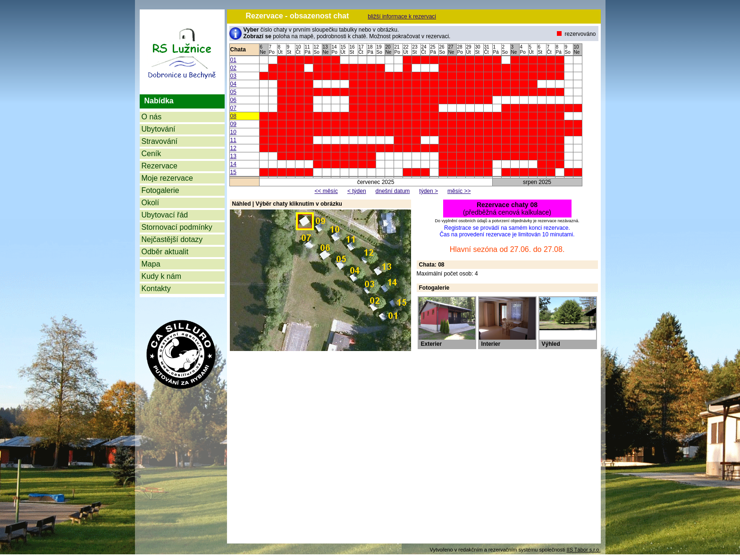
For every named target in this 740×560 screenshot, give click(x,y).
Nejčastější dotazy (172, 239)
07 (233, 108)
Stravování (160, 141)
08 (233, 116)
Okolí (150, 203)
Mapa (151, 264)
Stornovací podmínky (177, 227)
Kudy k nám (161, 276)
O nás (152, 117)
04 (233, 84)
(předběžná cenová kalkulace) (507, 209)
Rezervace (160, 166)
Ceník (151, 154)
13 (233, 156)
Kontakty (156, 288)
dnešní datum (393, 191)
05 (233, 92)
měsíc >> (459, 191)
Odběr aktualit (165, 252)
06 (233, 100)
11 (233, 140)
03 (233, 76)
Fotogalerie (160, 190)
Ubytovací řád (165, 215)
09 (233, 124)
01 (233, 60)
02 (233, 68)
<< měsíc (326, 191)
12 (233, 148)
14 (233, 164)
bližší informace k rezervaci (402, 17)
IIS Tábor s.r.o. (584, 550)
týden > (429, 191)
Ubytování (159, 129)
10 (233, 132)
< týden (357, 191)
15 (233, 172)
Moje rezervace (167, 178)
